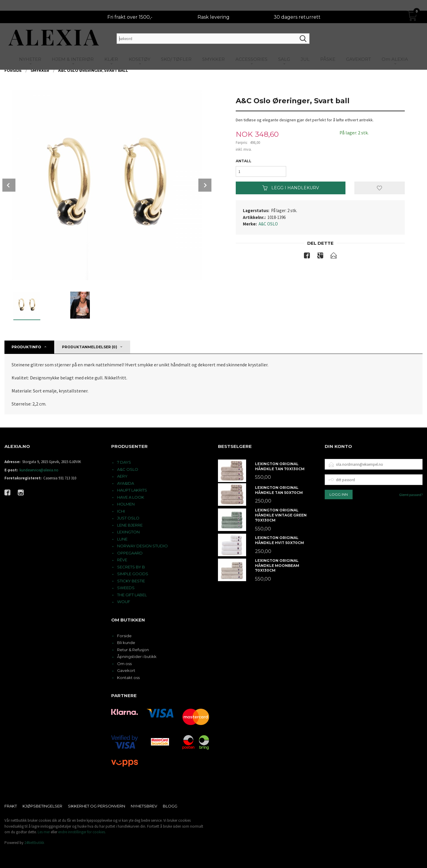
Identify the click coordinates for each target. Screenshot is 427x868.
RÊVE (122, 560)
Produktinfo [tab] (26, 347)
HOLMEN (126, 504)
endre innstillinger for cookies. (82, 832)
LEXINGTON (128, 532)
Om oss (124, 664)
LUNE (122, 539)
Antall (244, 161)
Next (205, 185)
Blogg (170, 806)
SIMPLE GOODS (133, 574)
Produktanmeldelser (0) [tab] (90, 347)
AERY (122, 476)
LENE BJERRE (130, 525)
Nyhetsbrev (144, 806)
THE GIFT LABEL (132, 595)
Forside (124, 636)
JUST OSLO (128, 518)
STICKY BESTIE (131, 581)
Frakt (11, 806)
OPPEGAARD (130, 553)
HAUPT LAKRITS (132, 490)
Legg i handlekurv (291, 188)
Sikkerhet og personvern (97, 806)
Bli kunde (126, 643)
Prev (9, 185)
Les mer (44, 832)
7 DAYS (124, 462)
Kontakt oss (128, 678)
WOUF (124, 602)
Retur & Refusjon (133, 650)
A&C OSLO (268, 224)
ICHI (121, 511)
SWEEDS (126, 588)
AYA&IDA (126, 483)
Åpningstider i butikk (137, 656)
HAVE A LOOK (131, 497)
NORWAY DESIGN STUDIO (142, 546)
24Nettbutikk (34, 843)
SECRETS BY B (131, 567)
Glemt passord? (411, 495)
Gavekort (126, 670)
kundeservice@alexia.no (39, 470)
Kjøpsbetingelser (42, 806)
